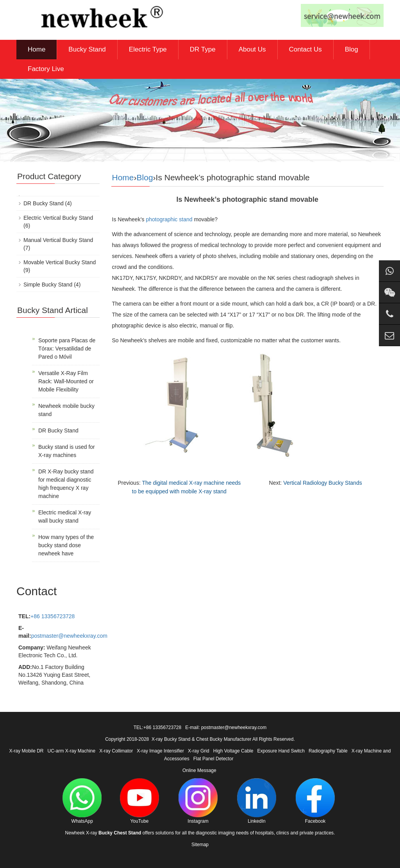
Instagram (198, 801)
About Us (252, 49)
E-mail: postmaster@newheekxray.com (226, 727)
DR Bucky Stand (44, 203)
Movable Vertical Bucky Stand (60, 262)
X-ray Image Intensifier (160, 751)
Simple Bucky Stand (48, 285)
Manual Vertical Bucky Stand (58, 240)
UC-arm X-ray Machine (72, 751)
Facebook (315, 801)
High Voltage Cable (233, 751)
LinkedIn (257, 801)
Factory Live (46, 69)
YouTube (139, 801)
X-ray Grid (199, 751)
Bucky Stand (87, 49)
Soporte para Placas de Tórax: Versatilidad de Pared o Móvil (67, 349)
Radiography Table (328, 751)
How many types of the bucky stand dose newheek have (66, 545)
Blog (352, 49)
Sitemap (200, 845)
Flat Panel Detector (213, 759)
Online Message (199, 770)
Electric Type (148, 49)
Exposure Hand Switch (281, 751)
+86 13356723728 (53, 616)
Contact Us (305, 49)
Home (37, 49)
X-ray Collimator (116, 751)
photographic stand (169, 219)
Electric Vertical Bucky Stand (58, 218)
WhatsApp (82, 801)
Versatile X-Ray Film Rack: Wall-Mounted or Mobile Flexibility (66, 381)
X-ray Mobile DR (26, 751)
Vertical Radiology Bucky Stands (323, 483)
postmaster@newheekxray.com (69, 636)
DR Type (203, 49)
